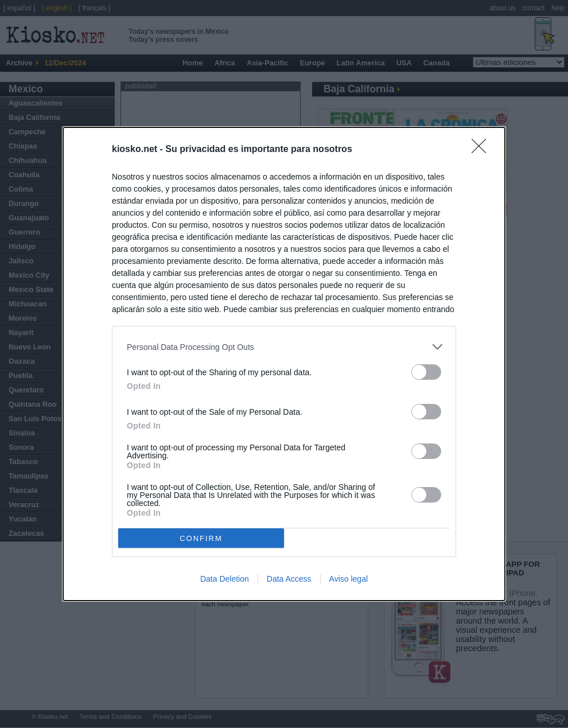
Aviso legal (349, 579)
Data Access (289, 579)
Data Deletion (225, 579)
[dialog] (284, 364)
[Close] (483, 150)
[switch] (426, 372)
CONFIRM (201, 538)
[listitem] (284, 347)
